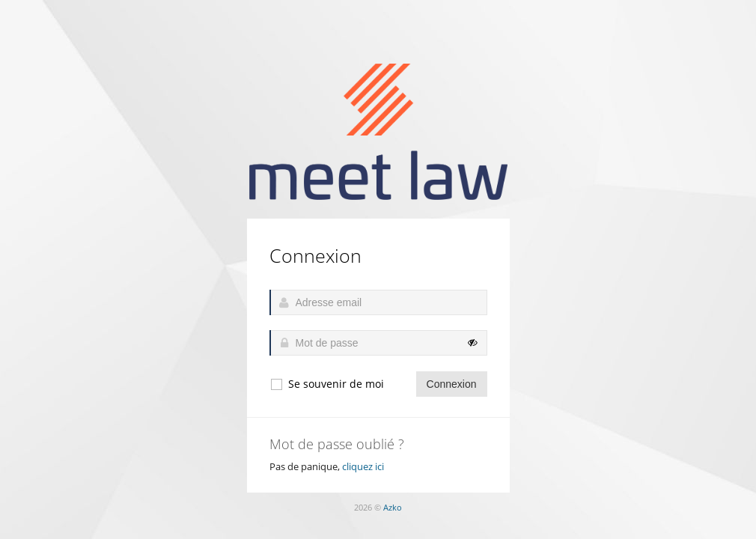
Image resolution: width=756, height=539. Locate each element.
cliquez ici (363, 466)
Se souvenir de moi (327, 384)
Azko (393, 507)
